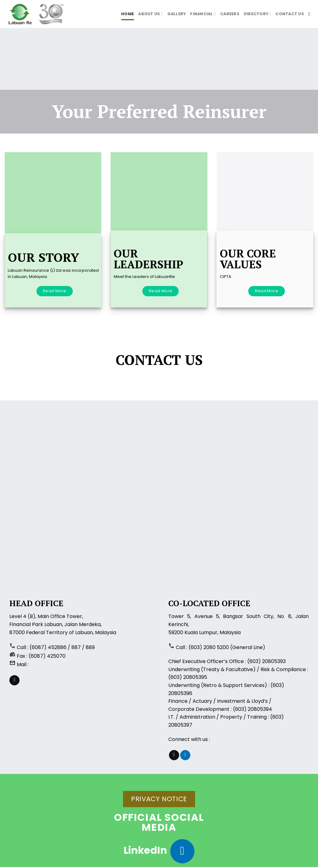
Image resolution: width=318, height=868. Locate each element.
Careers (230, 14)
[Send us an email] (14, 680)
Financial (203, 14)
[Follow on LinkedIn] (185, 755)
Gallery (177, 14)
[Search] (311, 14)
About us (150, 14)
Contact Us (290, 14)
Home (127, 14)
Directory (258, 14)
